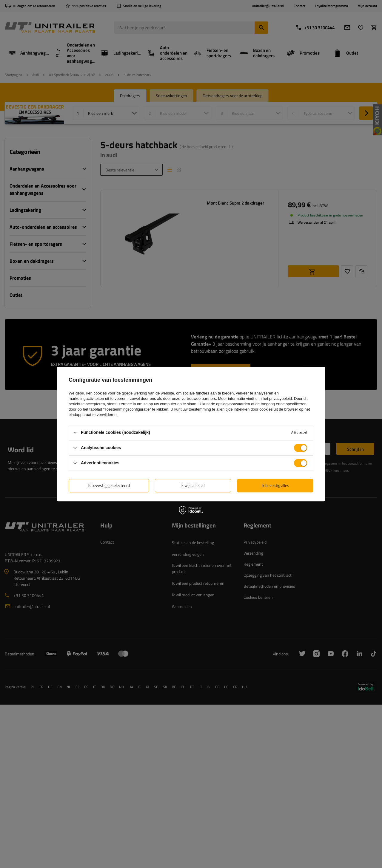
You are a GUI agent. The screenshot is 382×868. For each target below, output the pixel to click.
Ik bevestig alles (275, 485)
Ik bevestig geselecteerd (109, 485)
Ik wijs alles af (193, 485)
